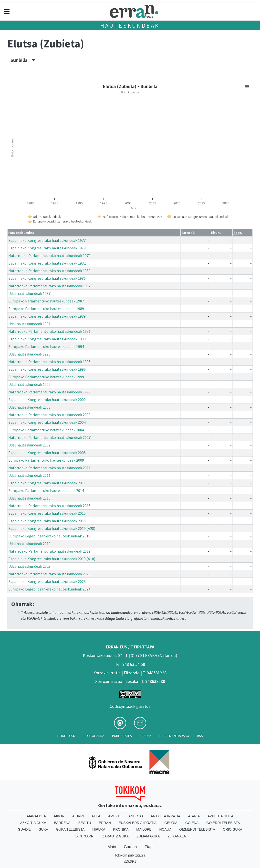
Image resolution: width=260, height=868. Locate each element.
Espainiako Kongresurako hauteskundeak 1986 (47, 278)
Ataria (194, 816)
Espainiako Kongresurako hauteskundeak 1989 (47, 316)
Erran (105, 823)
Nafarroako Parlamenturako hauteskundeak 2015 (49, 506)
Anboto (136, 816)
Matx (112, 847)
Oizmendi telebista (197, 829)
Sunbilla (23, 60)
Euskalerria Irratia (138, 823)
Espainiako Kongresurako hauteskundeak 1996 (47, 369)
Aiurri (78, 816)
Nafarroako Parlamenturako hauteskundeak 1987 (49, 286)
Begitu (85, 823)
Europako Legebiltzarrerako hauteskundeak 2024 (49, 589)
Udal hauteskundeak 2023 (29, 566)
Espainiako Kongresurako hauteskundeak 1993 (47, 339)
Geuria (171, 823)
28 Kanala (177, 836)
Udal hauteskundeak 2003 (29, 407)
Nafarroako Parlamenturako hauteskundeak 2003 (49, 415)
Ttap (149, 847)
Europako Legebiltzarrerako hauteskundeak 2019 (49, 536)
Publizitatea (122, 736)
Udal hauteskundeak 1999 (29, 384)
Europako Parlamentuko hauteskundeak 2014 (46, 490)
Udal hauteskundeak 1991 (29, 324)
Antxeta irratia (165, 816)
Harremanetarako (174, 736)
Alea (96, 816)
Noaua (166, 829)
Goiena (192, 823)
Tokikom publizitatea (130, 855)
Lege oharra (94, 736)
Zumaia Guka (148, 836)
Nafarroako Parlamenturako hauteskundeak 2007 (49, 437)
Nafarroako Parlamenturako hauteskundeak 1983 (49, 271)
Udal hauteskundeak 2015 (29, 498)
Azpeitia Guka (220, 816)
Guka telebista (70, 829)
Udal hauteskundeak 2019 (29, 544)
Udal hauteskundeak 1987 (29, 293)
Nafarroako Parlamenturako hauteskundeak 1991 (49, 331)
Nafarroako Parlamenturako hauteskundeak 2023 (49, 574)
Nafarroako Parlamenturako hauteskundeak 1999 (49, 392)
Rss (200, 736)
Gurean (130, 847)
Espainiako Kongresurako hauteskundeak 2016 (47, 521)
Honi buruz (67, 736)
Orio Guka (233, 829)
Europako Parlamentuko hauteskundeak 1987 (46, 301)
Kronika (121, 829)
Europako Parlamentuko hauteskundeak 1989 (46, 309)
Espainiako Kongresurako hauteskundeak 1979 (47, 248)
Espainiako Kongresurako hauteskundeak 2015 (47, 513)
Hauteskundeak (130, 26)
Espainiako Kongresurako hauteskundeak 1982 (47, 263)
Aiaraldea (36, 816)
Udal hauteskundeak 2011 (29, 475)
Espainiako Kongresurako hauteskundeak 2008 (47, 453)
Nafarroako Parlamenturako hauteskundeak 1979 (49, 256)
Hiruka (99, 829)
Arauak (146, 736)
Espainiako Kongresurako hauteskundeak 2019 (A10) (52, 559)
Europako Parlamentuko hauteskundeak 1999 (46, 377)
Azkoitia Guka (33, 823)
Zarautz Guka (115, 836)
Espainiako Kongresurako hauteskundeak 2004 (47, 422)
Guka (43, 829)
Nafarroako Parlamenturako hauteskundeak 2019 (49, 551)
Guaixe (24, 829)
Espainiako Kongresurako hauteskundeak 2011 (47, 483)
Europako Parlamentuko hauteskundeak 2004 (46, 430)
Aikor (59, 816)
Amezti (114, 816)
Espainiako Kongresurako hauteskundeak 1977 (47, 240)
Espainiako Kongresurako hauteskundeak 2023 (47, 581)
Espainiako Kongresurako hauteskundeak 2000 (47, 400)
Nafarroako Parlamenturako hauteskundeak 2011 (49, 468)
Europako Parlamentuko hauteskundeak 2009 (46, 460)
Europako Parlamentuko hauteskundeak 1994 (46, 346)
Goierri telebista (223, 823)
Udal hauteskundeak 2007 (29, 445)
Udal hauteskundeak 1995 (29, 354)
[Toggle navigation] (7, 11)
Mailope (144, 829)
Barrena (62, 823)
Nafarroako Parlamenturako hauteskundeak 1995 (49, 362)
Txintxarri (84, 836)
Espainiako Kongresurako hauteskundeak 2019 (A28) (52, 528)
